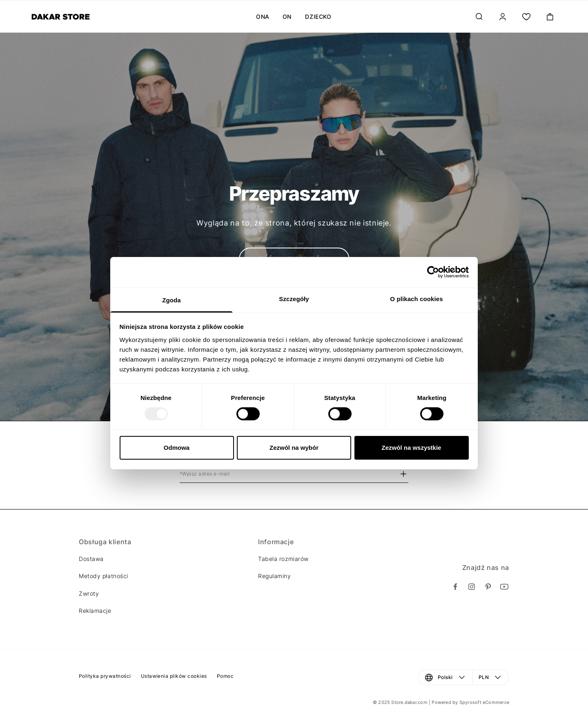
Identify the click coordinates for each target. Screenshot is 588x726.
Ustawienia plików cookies (174, 676)
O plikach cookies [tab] (416, 298)
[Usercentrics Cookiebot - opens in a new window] (433, 272)
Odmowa (177, 448)
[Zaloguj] (503, 17)
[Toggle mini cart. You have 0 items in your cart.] (550, 17)
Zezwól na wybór (294, 448)
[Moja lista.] (526, 17)
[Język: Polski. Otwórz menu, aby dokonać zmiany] (445, 677)
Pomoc (225, 676)
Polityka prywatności (105, 676)
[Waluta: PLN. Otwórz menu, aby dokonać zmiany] (491, 677)
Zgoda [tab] (171, 300)
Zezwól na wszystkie (412, 448)
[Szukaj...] (479, 17)
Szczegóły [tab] (294, 298)
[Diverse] (61, 17)
